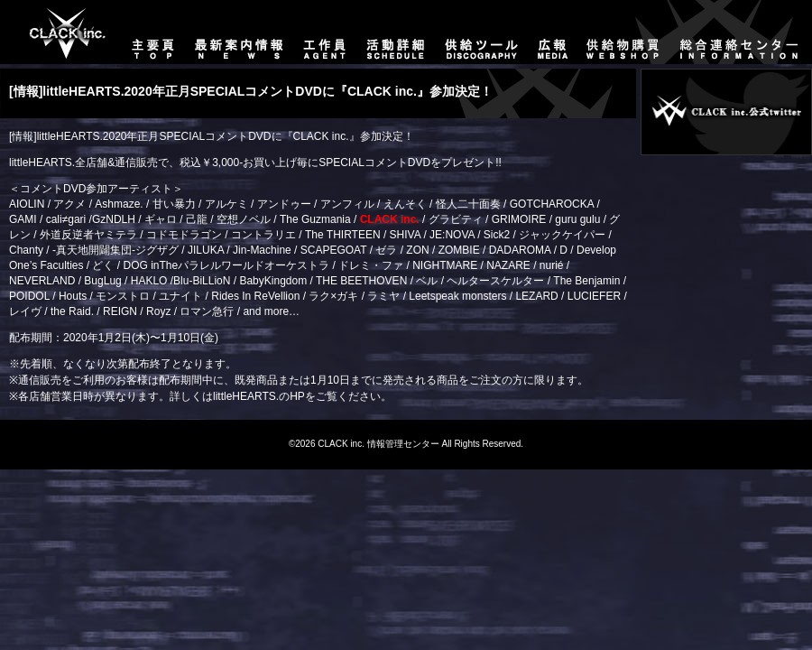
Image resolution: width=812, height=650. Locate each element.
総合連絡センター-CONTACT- (741, 32)
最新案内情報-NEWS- (240, 32)
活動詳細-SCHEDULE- (396, 32)
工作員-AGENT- (325, 32)
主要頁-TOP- (59, 32)
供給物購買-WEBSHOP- (623, 32)
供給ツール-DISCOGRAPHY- (482, 32)
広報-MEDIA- (553, 32)
